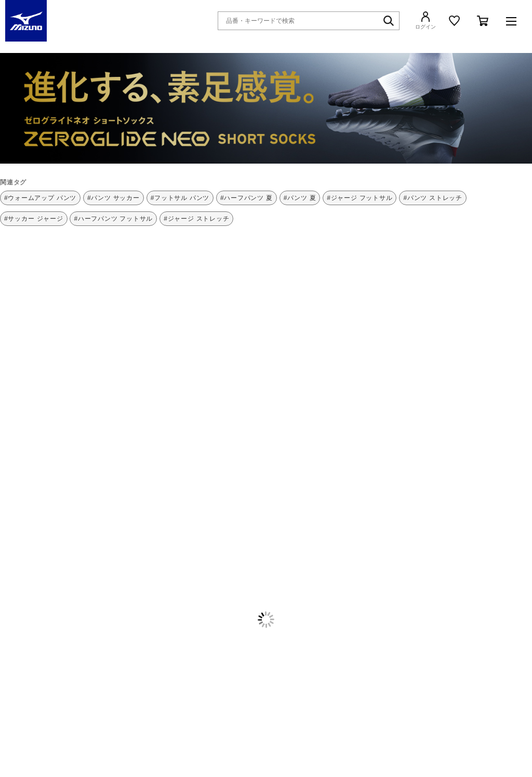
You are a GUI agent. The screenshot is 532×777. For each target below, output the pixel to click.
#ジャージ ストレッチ (196, 219)
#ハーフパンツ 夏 (247, 198)
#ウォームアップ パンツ (40, 198)
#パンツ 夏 (300, 198)
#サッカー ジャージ (34, 219)
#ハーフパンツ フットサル (113, 219)
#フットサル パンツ (180, 198)
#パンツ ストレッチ (433, 198)
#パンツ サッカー (114, 198)
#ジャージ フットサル (360, 198)
